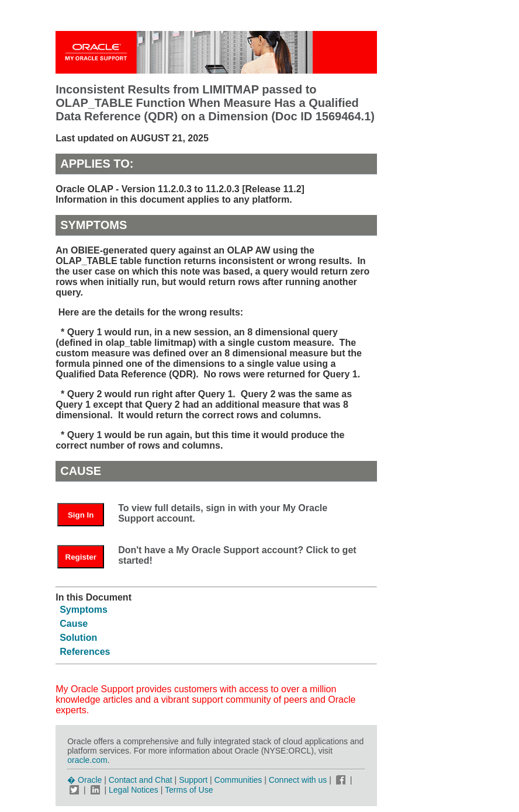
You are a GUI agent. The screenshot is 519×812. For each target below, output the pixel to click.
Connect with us (299, 780)
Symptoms (84, 610)
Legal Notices (134, 790)
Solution (78, 638)
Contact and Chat (141, 780)
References (85, 652)
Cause (74, 624)
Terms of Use (189, 790)
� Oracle (84, 780)
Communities (238, 780)
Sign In (81, 515)
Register (81, 557)
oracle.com (87, 760)
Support (193, 780)
